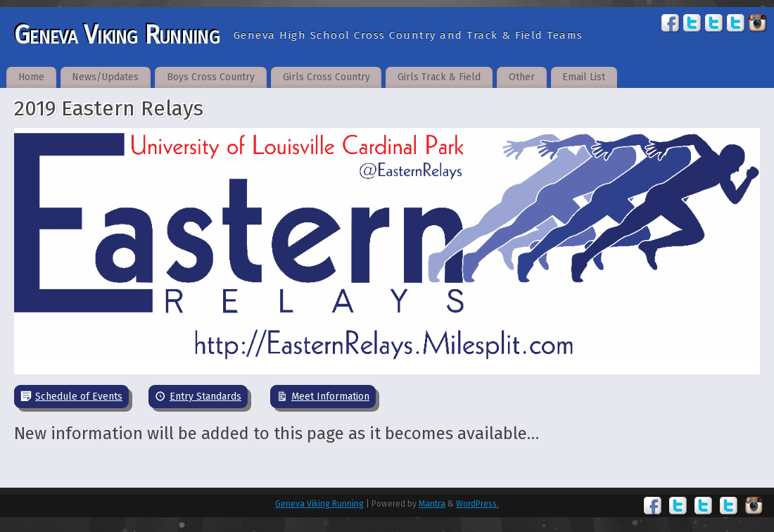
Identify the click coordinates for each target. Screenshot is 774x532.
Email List (584, 77)
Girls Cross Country (326, 77)
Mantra (432, 504)
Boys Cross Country (211, 77)
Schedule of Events (79, 397)
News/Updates (105, 77)
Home (31, 77)
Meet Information (330, 397)
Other (522, 77)
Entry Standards (205, 397)
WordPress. (477, 504)
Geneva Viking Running (117, 35)
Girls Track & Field (439, 77)
